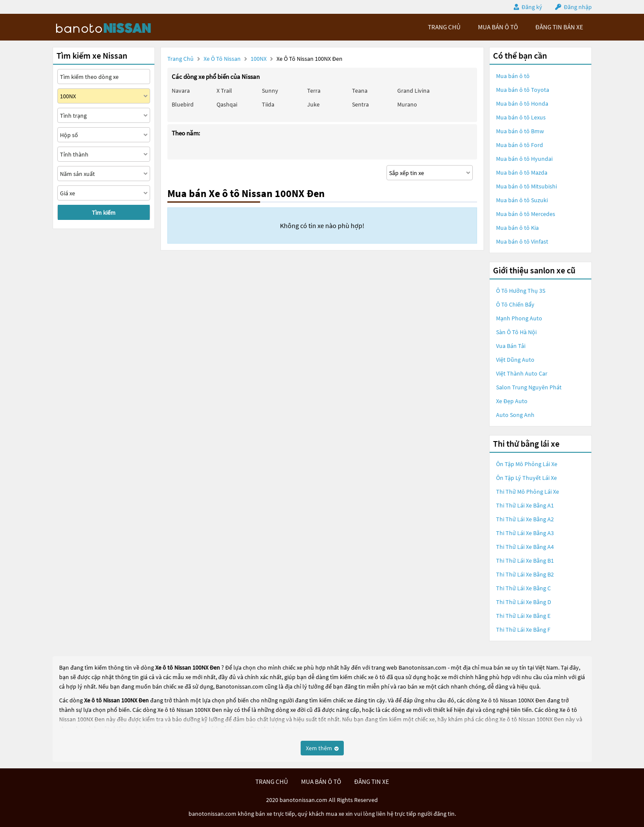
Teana (360, 91)
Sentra (360, 104)
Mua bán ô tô (513, 76)
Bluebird (183, 104)
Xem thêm (322, 748)
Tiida (268, 104)
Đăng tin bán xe (559, 27)
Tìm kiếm (104, 213)
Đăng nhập (578, 7)
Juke (313, 104)
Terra (314, 91)
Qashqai (227, 104)
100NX (259, 59)
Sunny (270, 91)
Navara (181, 91)
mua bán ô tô (498, 27)
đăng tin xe (372, 782)
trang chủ (444, 27)
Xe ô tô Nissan (222, 59)
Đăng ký (532, 7)
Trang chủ (181, 59)
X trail (224, 91)
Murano (407, 104)
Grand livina (413, 91)
